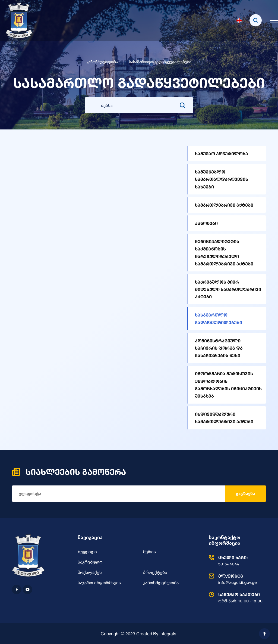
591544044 (236, 561)
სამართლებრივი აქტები (224, 205)
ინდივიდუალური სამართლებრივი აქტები (224, 418)
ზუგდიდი (87, 552)
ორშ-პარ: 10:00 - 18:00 (236, 597)
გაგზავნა (246, 493)
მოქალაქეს (90, 572)
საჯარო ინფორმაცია (99, 583)
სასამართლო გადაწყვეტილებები (219, 318)
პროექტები (155, 572)
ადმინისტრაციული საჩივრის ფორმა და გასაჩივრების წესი (219, 348)
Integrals (168, 634)
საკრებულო (90, 562)
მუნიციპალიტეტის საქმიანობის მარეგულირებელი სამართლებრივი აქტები (224, 253)
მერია (149, 552)
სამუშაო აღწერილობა (222, 154)
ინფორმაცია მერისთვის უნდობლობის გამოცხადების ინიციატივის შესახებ (228, 385)
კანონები (206, 223)
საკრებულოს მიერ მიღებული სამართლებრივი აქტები (228, 289)
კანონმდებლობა (102, 62)
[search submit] (182, 105)
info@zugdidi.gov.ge (236, 579)
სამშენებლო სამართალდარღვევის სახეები (222, 179)
